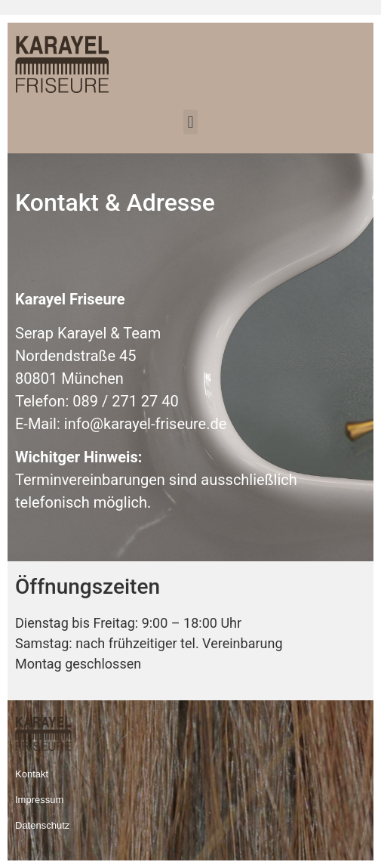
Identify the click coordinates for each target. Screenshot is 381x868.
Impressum (39, 800)
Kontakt (32, 774)
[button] (190, 122)
